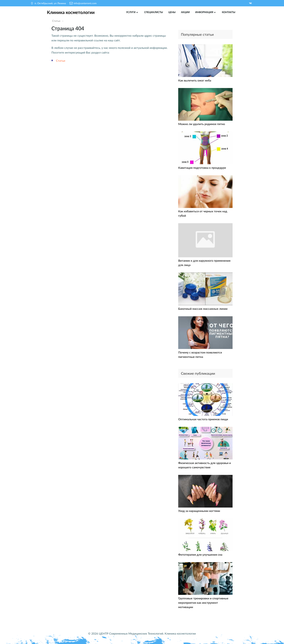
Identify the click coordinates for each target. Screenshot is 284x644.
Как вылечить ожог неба (195, 80)
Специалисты (154, 12)
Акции (185, 12)
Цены (172, 12)
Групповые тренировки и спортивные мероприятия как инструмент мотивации (203, 603)
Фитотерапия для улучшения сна (200, 554)
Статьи (61, 61)
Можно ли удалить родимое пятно (202, 124)
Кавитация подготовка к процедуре (202, 168)
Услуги (132, 12)
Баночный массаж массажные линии (203, 309)
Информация (206, 12)
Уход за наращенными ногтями (199, 511)
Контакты (229, 12)
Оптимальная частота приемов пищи (203, 419)
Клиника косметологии (71, 12)
